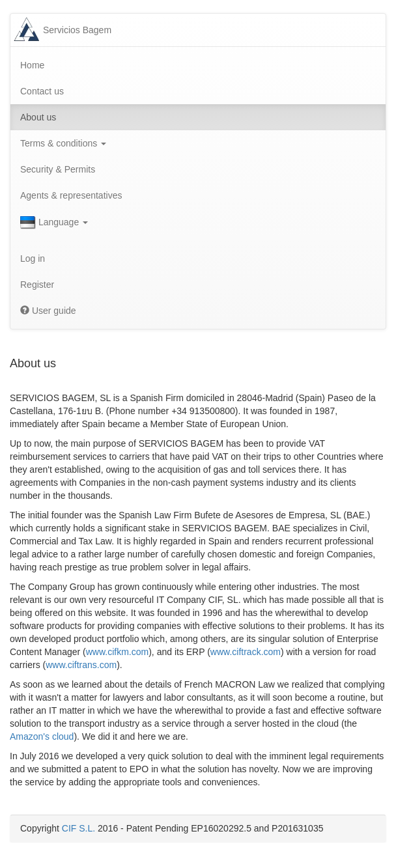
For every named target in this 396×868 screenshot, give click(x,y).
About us (38, 117)
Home (32, 65)
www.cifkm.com (117, 652)
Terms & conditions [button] (63, 143)
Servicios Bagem (77, 30)
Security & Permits (58, 169)
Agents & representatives (71, 195)
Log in (33, 259)
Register (37, 285)
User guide (48, 311)
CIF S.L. (78, 828)
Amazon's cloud (42, 736)
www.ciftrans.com (81, 665)
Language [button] (54, 223)
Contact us (42, 91)
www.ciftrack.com (246, 652)
